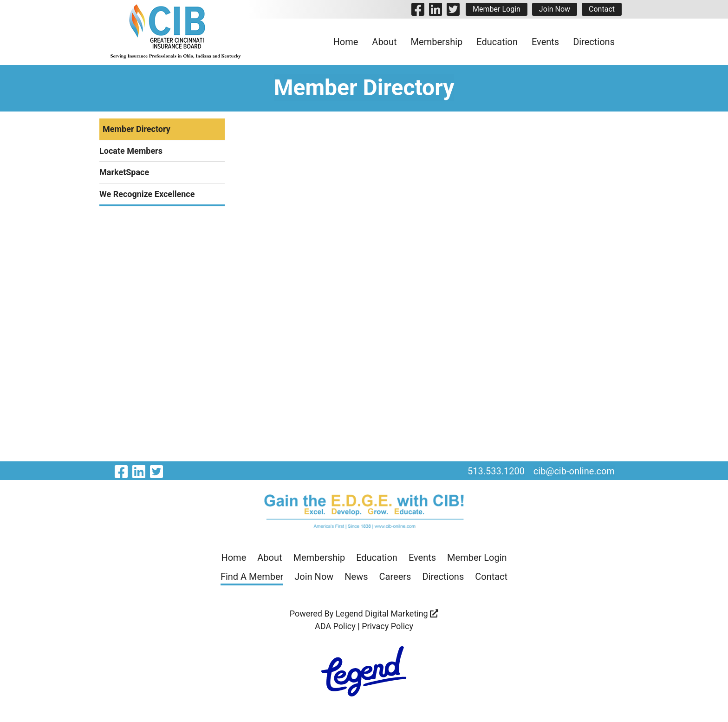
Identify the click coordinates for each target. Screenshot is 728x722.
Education (497, 42)
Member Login (497, 9)
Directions (594, 42)
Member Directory (136, 129)
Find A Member (252, 577)
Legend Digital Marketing (387, 614)
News (356, 577)
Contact (602, 9)
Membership (437, 42)
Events (545, 42)
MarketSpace (124, 172)
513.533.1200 (496, 471)
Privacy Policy (387, 626)
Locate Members (131, 151)
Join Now (555, 9)
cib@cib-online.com (574, 471)
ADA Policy (335, 626)
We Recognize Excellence (147, 194)
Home (346, 42)
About (384, 42)
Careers (395, 577)
